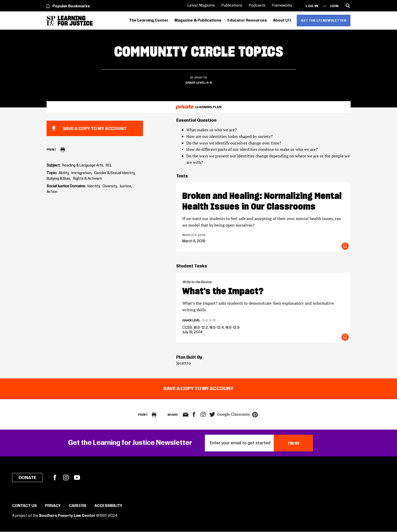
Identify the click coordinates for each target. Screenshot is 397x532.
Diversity (110, 186)
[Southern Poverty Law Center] (51, 21)
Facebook (55, 478)
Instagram (203, 414)
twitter (212, 415)
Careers (78, 506)
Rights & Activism (87, 179)
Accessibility (108, 506)
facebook (194, 414)
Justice (125, 186)
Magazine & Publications (198, 21)
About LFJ (282, 21)
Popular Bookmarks (71, 6)
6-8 (209, 83)
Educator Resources (247, 21)
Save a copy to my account (95, 129)
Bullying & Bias (58, 179)
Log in (312, 6)
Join (334, 6)
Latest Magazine (201, 6)
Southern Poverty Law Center (67, 516)
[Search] (348, 6)
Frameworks (282, 6)
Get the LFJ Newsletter (324, 21)
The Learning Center (149, 21)
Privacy (53, 506)
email (185, 415)
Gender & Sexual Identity (114, 173)
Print (52, 150)
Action (52, 192)
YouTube (77, 478)
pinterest (255, 415)
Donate (27, 478)
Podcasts (257, 6)
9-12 (212, 320)
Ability (64, 173)
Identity (94, 186)
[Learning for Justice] (75, 21)
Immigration (81, 173)
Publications (232, 6)
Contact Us (24, 506)
